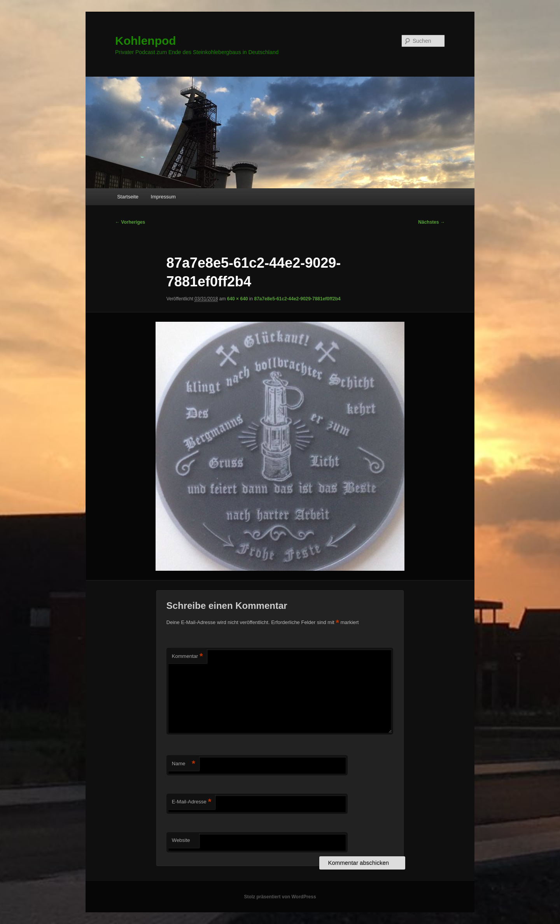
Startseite (128, 197)
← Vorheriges (130, 222)
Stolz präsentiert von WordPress (280, 897)
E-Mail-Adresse (192, 802)
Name (184, 764)
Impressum (163, 197)
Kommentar (187, 657)
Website (181, 840)
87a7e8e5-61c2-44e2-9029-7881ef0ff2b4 (297, 299)
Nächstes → (431, 222)
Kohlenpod (146, 41)
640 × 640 (238, 299)
